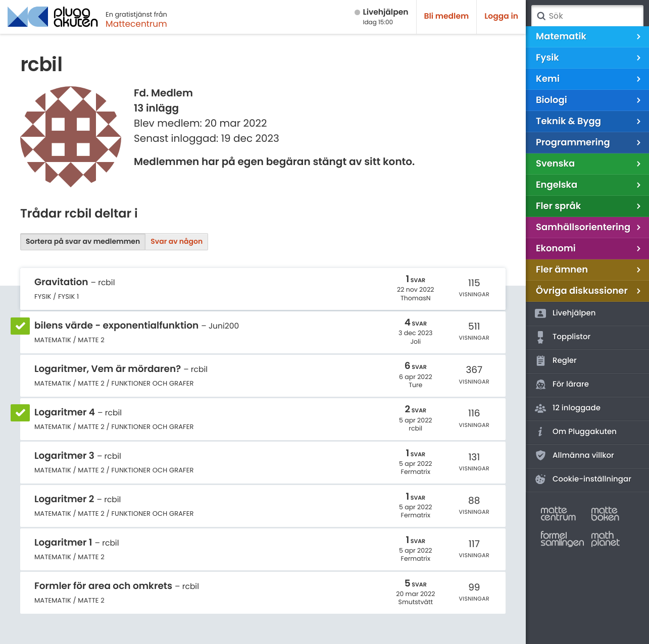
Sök (541, 16)
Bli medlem (447, 16)
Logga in (501, 16)
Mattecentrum (136, 24)
